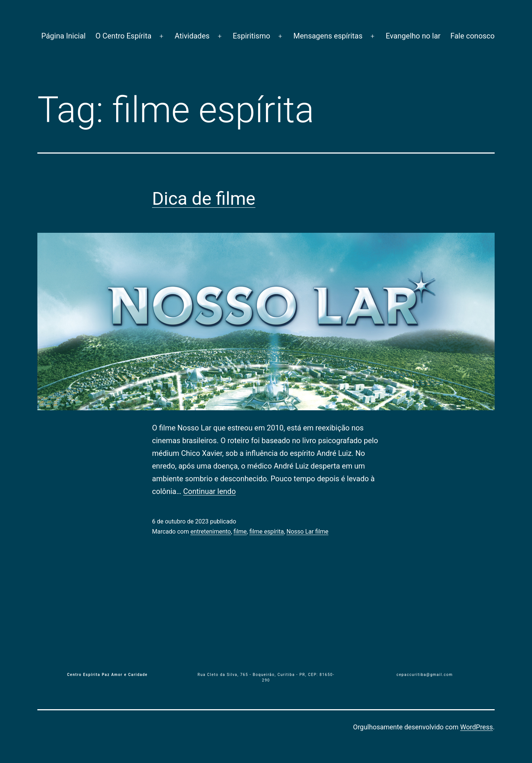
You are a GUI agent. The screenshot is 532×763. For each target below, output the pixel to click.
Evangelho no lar (413, 36)
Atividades (192, 36)
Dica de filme (204, 199)
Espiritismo (251, 36)
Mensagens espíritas (328, 36)
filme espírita (266, 532)
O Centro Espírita (124, 36)
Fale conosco (472, 36)
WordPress (477, 727)
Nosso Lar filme (307, 532)
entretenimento (211, 532)
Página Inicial (63, 36)
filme (240, 532)
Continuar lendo (209, 491)
